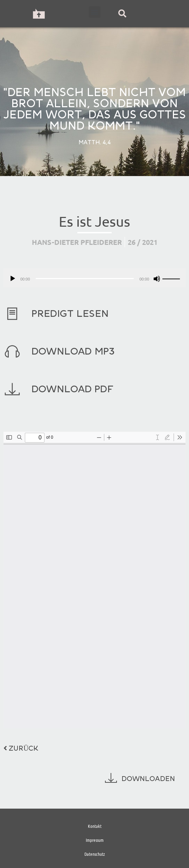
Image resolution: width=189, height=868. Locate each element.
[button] (95, 12)
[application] (94, 278)
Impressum (95, 840)
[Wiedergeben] (13, 279)
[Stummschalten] (157, 279)
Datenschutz (95, 854)
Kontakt (95, 826)
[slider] (85, 279)
